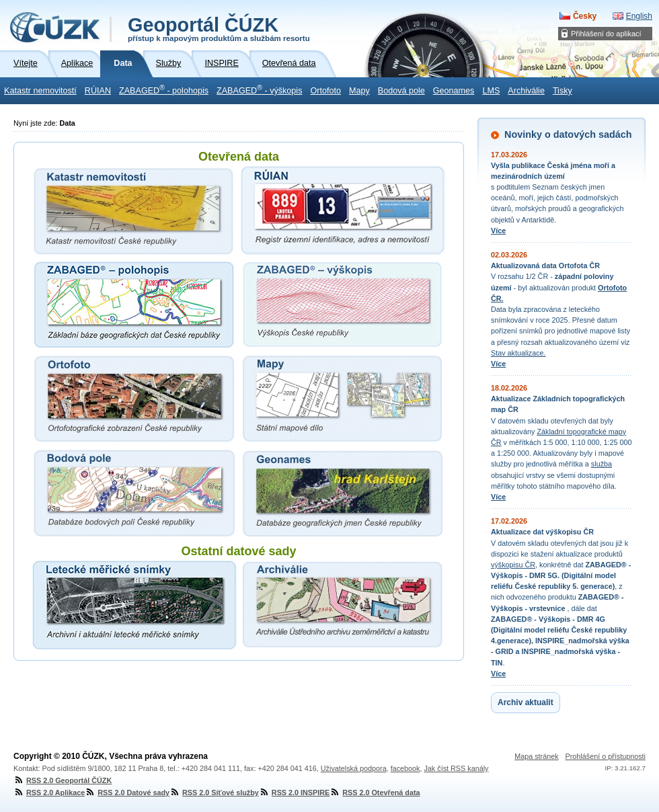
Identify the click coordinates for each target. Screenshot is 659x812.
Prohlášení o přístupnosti (606, 756)
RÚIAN (98, 91)
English (639, 16)
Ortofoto (325, 91)
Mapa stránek (536, 756)
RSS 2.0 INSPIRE (294, 793)
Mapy (359, 91)
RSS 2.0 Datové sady (127, 793)
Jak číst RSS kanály (456, 768)
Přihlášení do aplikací (606, 34)
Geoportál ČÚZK (219, 28)
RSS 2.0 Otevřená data (375, 793)
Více (498, 231)
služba (602, 464)
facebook (405, 768)
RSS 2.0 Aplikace (49, 793)
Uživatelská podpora (354, 768)
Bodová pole (401, 91)
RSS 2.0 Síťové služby (214, 793)
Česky (585, 16)
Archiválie (526, 91)
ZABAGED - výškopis (259, 89)
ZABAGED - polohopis (164, 89)
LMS (491, 91)
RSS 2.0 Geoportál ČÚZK (63, 780)
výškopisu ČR (513, 565)
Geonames (454, 91)
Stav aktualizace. (518, 353)
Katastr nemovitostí (40, 91)
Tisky (563, 91)
